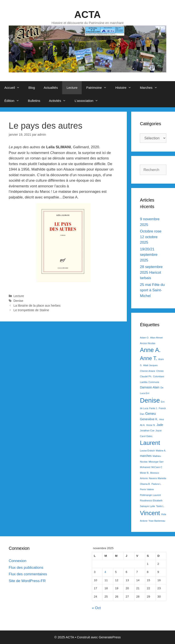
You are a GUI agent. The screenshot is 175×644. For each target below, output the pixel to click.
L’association (88, 101)
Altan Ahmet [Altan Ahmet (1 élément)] (156, 338)
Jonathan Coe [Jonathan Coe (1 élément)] (147, 430)
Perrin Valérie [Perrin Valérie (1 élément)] (147, 489)
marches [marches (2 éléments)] (146, 456)
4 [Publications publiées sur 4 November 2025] (105, 572)
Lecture (72, 88)
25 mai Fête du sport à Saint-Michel (152, 290)
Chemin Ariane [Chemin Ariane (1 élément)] (148, 371)
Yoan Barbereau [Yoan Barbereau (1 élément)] (157, 521)
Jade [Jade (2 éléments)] (160, 425)
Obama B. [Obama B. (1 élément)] (145, 484)
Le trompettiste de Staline (31, 310)
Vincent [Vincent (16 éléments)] (150, 513)
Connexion (18, 561)
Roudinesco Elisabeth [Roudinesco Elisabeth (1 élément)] (151, 501)
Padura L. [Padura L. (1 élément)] (156, 484)
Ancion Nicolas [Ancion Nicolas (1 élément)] (148, 343)
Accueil (14, 88)
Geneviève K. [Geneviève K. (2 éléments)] (149, 419)
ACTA (88, 15)
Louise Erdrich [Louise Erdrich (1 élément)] (147, 451)
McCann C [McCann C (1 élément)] (157, 467)
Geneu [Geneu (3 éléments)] (151, 413)
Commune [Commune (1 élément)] (154, 382)
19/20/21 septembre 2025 (149, 255)
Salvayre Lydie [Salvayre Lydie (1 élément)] (148, 506)
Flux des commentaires (28, 574)
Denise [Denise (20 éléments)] (150, 400)
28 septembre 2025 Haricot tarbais (151, 272)
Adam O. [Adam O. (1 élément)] (144, 338)
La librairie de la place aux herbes (37, 306)
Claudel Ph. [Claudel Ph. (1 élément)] (146, 376)
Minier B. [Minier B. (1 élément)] (144, 473)
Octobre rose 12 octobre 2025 (151, 237)
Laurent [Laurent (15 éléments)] (150, 443)
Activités (60, 101)
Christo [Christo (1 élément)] (160, 371)
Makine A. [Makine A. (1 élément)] (161, 451)
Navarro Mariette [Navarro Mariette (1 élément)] (157, 478)
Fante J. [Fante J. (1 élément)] (154, 408)
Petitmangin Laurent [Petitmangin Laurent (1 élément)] (150, 495)
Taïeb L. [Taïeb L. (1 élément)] (160, 506)
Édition (14, 101)
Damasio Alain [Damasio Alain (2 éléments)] (150, 387)
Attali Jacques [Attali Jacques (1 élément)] (150, 365)
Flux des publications (26, 568)
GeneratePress (110, 637)
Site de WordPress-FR (27, 581)
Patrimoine (99, 88)
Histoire (125, 88)
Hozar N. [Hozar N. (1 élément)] (151, 425)
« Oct (96, 608)
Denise (18, 301)
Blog (32, 88)
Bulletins (34, 101)
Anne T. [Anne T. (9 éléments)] (149, 358)
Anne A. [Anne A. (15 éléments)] (150, 350)
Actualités (51, 88)
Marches (151, 88)
